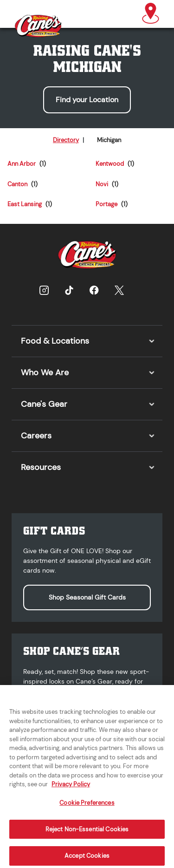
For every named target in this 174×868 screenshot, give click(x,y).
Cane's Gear (44, 404)
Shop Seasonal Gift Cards (87, 597)
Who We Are (45, 372)
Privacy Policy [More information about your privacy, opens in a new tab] (71, 788)
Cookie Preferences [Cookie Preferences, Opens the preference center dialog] (87, 806)
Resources (41, 467)
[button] (151, 14)
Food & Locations (55, 341)
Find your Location (87, 100)
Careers (36, 436)
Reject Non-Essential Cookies (87, 832)
